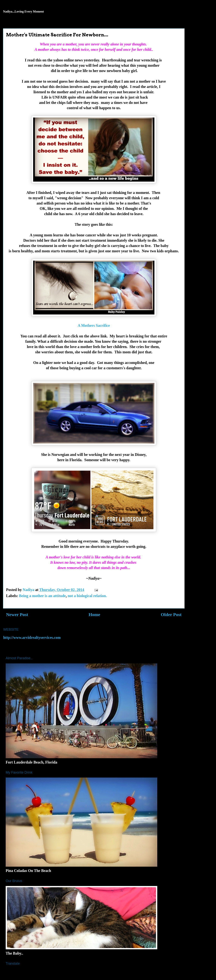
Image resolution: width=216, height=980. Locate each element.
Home (94, 615)
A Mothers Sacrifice (94, 325)
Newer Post (17, 615)
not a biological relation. (87, 596)
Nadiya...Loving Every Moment (23, 11)
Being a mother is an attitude (42, 596)
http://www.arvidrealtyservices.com (32, 637)
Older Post (171, 615)
